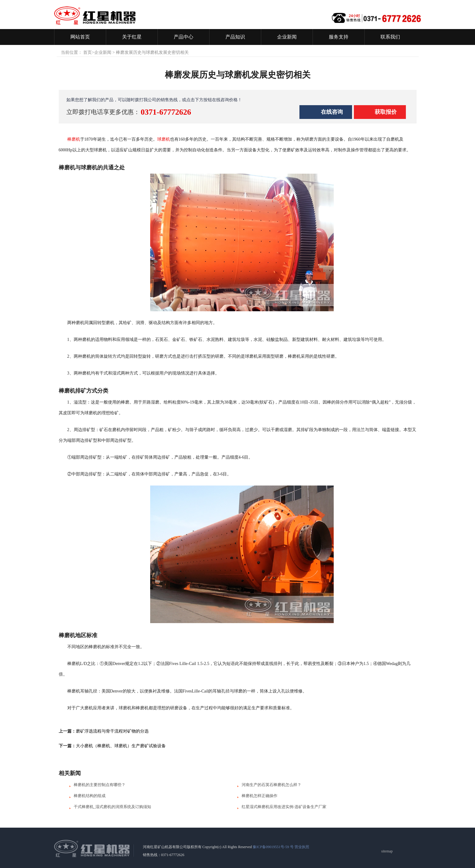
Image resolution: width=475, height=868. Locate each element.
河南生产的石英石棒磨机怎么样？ (271, 785)
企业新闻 (287, 37)
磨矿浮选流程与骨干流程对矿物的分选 (112, 731)
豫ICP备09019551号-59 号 (273, 847)
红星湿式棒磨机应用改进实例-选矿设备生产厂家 (284, 807)
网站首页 (80, 37)
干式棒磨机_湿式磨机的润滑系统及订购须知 (113, 807)
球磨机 (164, 139)
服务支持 (339, 37)
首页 (87, 52)
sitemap (387, 851)
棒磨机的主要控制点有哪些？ (100, 785)
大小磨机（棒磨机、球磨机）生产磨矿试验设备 (121, 746)
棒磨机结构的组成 (90, 796)
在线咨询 (332, 112)
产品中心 (184, 37)
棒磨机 (74, 139)
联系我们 (390, 37)
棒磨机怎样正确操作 (260, 796)
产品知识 (235, 37)
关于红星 (132, 37)
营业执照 (302, 847)
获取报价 (386, 112)
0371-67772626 (166, 112)
